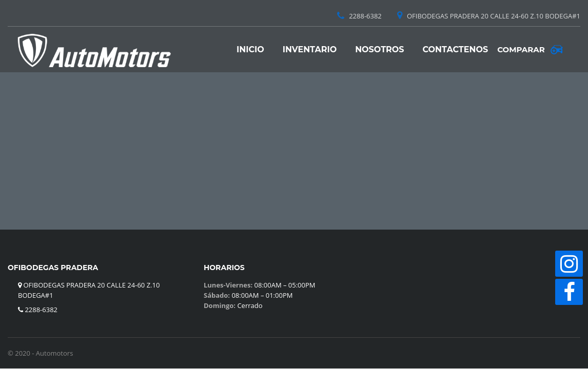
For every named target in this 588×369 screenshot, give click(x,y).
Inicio (250, 49)
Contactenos (456, 49)
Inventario (310, 49)
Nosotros (379, 49)
